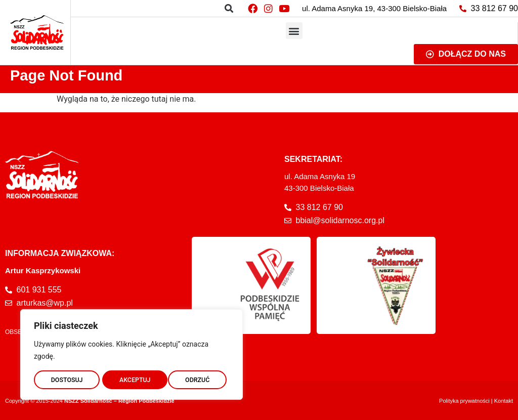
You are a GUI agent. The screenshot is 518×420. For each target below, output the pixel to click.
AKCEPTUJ (197, 378)
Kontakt (504, 401)
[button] (229, 8)
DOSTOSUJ (67, 378)
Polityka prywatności (464, 401)
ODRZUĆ (132, 378)
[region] (132, 353)
